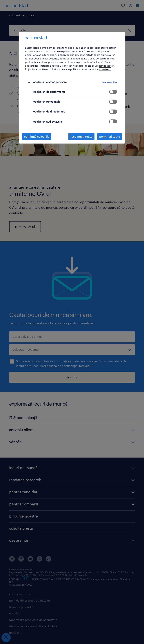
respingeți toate (81, 136)
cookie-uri (105, 69)
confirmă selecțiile (37, 136)
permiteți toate (110, 136)
